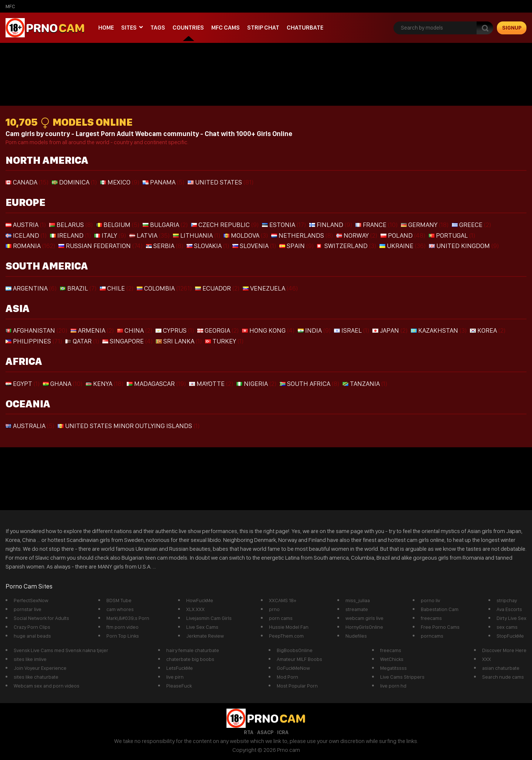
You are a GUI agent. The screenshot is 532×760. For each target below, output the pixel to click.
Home (106, 28)
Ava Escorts (509, 609)
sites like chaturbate (36, 677)
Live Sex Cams (202, 627)
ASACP (265, 732)
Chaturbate (305, 28)
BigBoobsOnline (295, 650)
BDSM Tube (119, 600)
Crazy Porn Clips (32, 627)
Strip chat (263, 28)
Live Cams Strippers (402, 677)
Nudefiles (356, 636)
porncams (432, 636)
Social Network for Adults (41, 618)
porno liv (430, 600)
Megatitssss (393, 668)
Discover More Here (504, 650)
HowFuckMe (200, 600)
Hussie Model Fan (289, 627)
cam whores (120, 609)
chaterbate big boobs (190, 659)
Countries (188, 28)
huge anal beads (32, 636)
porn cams (281, 618)
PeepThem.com (286, 636)
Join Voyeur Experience (40, 668)
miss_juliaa (358, 600)
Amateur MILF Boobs (299, 659)
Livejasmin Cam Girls (209, 618)
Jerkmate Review (205, 636)
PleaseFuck (179, 686)
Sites (129, 28)
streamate (357, 609)
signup (512, 28)
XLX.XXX (195, 609)
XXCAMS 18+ (283, 600)
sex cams (507, 627)
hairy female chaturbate (193, 650)
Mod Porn (287, 677)
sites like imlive (30, 659)
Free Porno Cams (440, 627)
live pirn (175, 677)
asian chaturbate (501, 668)
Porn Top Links (123, 636)
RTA (249, 732)
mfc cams (226, 28)
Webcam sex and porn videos (47, 686)
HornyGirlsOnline (364, 627)
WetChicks (392, 659)
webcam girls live (364, 618)
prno (274, 609)
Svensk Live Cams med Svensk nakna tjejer (61, 650)
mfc (10, 6)
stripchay (507, 600)
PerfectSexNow (31, 600)
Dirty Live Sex (511, 618)
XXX (487, 659)
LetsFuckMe (180, 668)
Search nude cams (503, 677)
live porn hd (393, 686)
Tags (158, 28)
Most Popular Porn (297, 686)
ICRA (283, 732)
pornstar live (28, 609)
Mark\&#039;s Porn (128, 618)
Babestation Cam (440, 609)
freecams (431, 618)
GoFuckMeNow (293, 668)
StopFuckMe (510, 636)
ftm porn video (122, 627)
